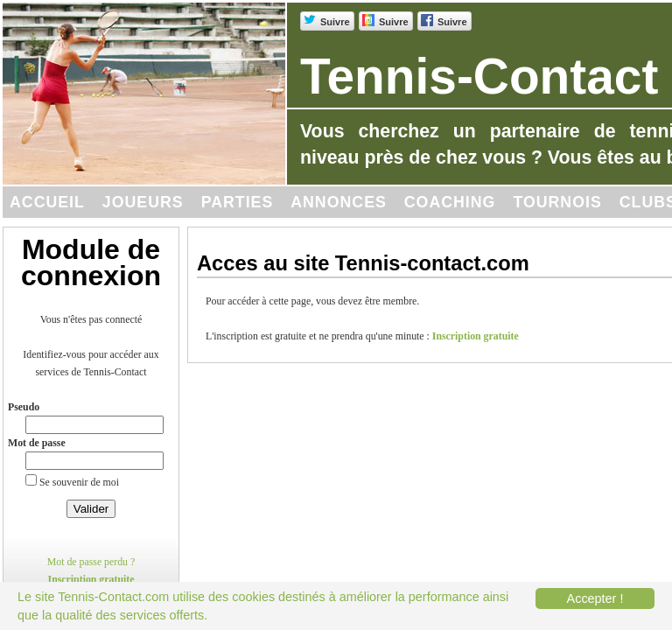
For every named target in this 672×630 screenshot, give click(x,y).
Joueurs (143, 202)
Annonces (339, 202)
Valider (91, 509)
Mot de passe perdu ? (91, 562)
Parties (238, 202)
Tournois (557, 202)
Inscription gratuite (91, 579)
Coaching (450, 202)
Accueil (47, 202)
